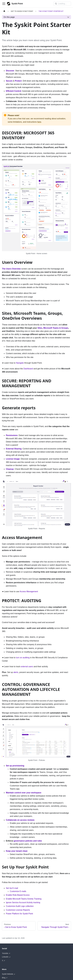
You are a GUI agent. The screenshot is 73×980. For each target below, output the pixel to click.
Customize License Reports (18, 910)
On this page (9, 17)
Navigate (20, 363)
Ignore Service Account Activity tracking (23, 902)
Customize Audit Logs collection (20, 906)
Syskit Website (8, 974)
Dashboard (28, 369)
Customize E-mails (18, 891)
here (39, 122)
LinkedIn (5, 957)
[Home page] (4, 11)
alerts (16, 672)
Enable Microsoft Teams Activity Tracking (24, 899)
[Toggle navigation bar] (4, 4)
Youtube (5, 953)
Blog (4, 978)
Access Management (29, 591)
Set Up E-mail (12, 888)
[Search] (62, 4)
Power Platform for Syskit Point (19, 914)
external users (27, 667)
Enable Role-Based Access (18, 895)
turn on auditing (23, 658)
